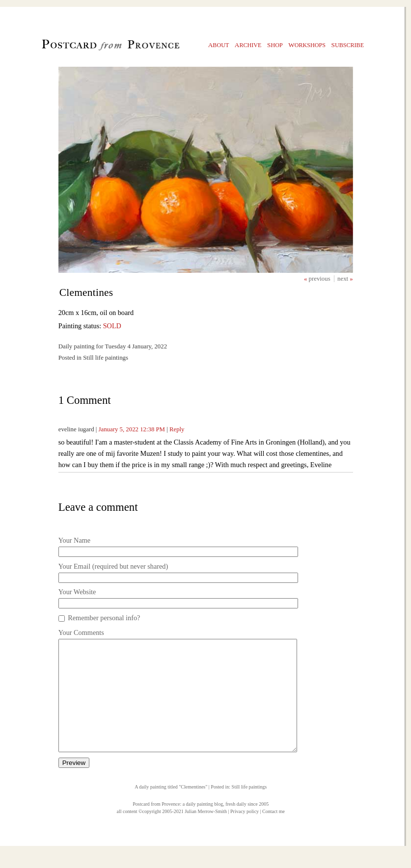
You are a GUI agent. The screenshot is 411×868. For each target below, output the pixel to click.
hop (275, 45)
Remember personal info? (104, 618)
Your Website (77, 592)
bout (219, 45)
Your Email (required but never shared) (113, 566)
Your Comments (81, 632)
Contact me (274, 833)
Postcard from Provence (156, 826)
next (343, 279)
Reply (177, 429)
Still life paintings (249, 809)
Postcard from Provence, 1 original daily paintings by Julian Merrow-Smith (94, 47)
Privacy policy (245, 833)
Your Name (74, 540)
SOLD (112, 326)
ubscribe (348, 45)
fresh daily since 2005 (247, 826)
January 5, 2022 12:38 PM (132, 429)
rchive (248, 45)
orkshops (307, 45)
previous (320, 279)
